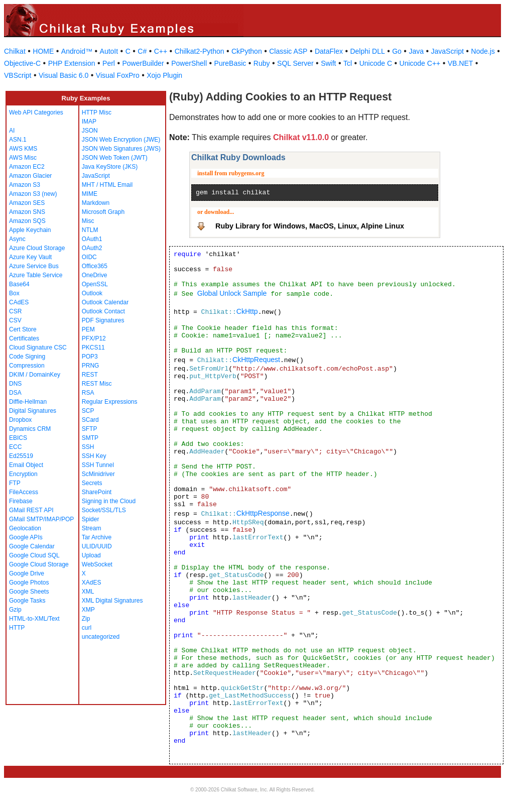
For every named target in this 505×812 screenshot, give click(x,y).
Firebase (21, 501)
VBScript (18, 75)
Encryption (23, 474)
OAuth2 (92, 248)
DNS (15, 384)
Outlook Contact (103, 311)
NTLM (90, 230)
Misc (88, 221)
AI (12, 131)
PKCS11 (93, 347)
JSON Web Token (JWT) (115, 158)
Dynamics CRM (30, 429)
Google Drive (27, 573)
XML (88, 592)
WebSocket (97, 564)
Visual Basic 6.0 (64, 75)
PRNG (91, 366)
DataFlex (329, 51)
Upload (91, 555)
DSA (15, 393)
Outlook (92, 293)
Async (17, 239)
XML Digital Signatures (112, 601)
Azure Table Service (36, 275)
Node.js (483, 51)
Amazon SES (27, 203)
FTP (15, 483)
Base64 (19, 284)
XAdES (92, 583)
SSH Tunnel (98, 465)
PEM (88, 329)
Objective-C (22, 63)
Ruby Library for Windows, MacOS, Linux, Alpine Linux (310, 226)
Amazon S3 (25, 185)
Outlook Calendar (105, 302)
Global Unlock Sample (232, 293)
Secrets (92, 483)
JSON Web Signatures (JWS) (121, 149)
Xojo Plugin (164, 75)
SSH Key (94, 456)
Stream (92, 528)
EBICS (18, 438)
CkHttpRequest (256, 360)
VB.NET (461, 63)
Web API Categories (36, 112)
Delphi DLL (367, 51)
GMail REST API (31, 510)
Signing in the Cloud (109, 501)
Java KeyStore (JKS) (110, 167)
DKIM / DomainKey (35, 375)
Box (14, 293)
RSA (88, 393)
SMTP (90, 438)
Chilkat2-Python (200, 51)
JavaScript (448, 51)
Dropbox (20, 420)
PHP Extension (72, 63)
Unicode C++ (420, 63)
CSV (15, 320)
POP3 (90, 357)
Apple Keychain (30, 230)
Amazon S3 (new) (33, 194)
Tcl (348, 63)
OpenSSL (95, 284)
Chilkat (15, 51)
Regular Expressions (110, 402)
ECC (15, 447)
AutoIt (109, 51)
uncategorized (101, 637)
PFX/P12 (94, 338)
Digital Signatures (33, 411)
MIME (90, 194)
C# (142, 51)
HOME (43, 51)
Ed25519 (21, 456)
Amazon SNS (27, 212)
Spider (91, 519)
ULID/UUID (97, 546)
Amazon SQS (27, 221)
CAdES (19, 302)
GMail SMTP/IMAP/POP (41, 519)
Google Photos (29, 583)
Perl (109, 63)
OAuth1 (92, 239)
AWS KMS (23, 149)
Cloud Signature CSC (38, 347)
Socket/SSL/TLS (104, 510)
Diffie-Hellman (28, 402)
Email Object (26, 465)
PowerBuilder (143, 63)
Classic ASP (288, 51)
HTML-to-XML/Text (34, 619)
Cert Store (23, 329)
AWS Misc (23, 158)
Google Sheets (29, 592)
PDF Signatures (103, 320)
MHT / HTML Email (107, 185)
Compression (27, 366)
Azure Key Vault (30, 257)
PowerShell (189, 63)
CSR (15, 311)
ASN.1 (18, 140)
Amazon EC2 (27, 167)
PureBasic (230, 63)
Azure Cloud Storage (37, 248)
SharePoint (97, 492)
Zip (86, 619)
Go (397, 51)
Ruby (262, 63)
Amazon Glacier (30, 176)
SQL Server (295, 63)
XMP (88, 610)
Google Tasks (27, 601)
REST (90, 375)
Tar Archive (97, 537)
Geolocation (25, 528)
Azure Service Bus (34, 266)
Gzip (15, 610)
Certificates (24, 338)
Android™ (77, 51)
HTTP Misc (97, 112)
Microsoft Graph (103, 212)
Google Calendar (32, 546)
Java (416, 51)
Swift (328, 63)
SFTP (90, 429)
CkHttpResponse (263, 513)
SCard (90, 420)
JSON (90, 131)
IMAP (89, 122)
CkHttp (247, 311)
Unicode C (376, 63)
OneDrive (95, 275)
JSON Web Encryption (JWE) (121, 140)
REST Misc (97, 384)
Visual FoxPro (118, 75)
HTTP (17, 628)
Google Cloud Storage (39, 564)
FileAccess (24, 492)
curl (87, 628)
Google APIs (26, 537)
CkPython (247, 51)
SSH (88, 447)
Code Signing (27, 357)
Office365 (95, 266)
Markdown (96, 203)
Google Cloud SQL (34, 555)
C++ (161, 51)
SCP (88, 411)
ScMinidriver (98, 474)
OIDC (89, 257)
